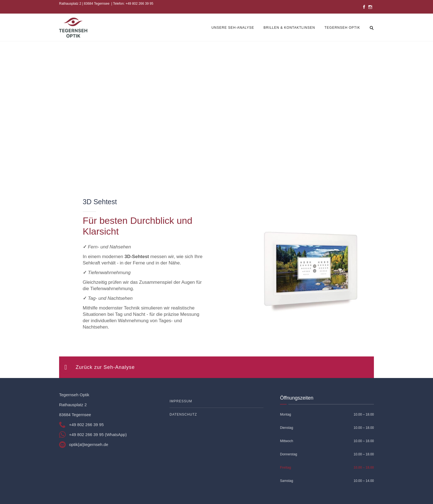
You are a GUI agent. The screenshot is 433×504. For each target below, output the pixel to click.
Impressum (181, 401)
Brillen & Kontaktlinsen (289, 28)
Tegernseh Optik (342, 28)
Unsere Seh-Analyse (233, 28)
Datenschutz (183, 414)
